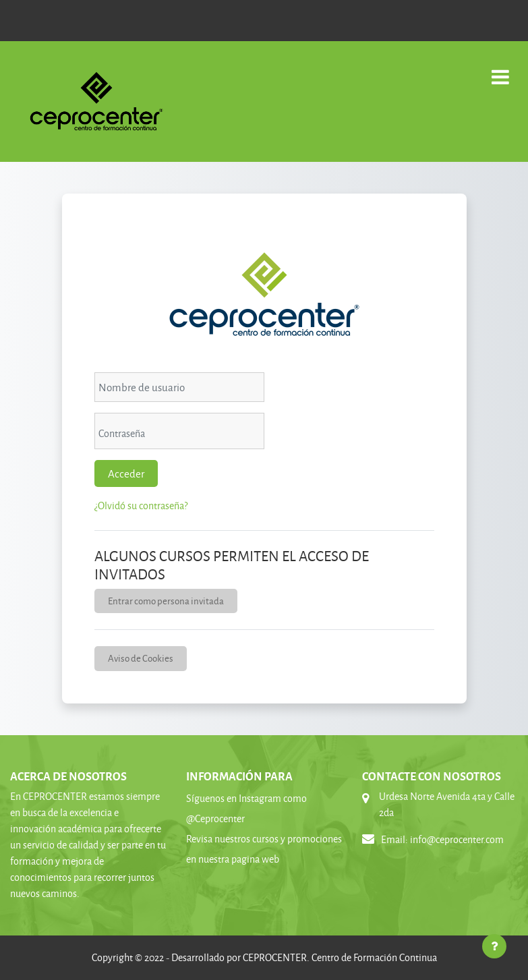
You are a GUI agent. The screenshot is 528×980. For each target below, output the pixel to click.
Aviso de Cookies (141, 658)
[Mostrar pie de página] (494, 946)
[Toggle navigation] (500, 70)
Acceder (126, 473)
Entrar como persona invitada (166, 601)
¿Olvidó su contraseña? (141, 506)
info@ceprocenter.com (457, 839)
